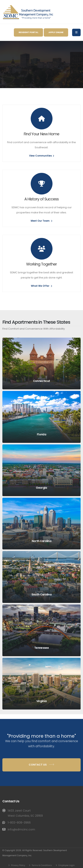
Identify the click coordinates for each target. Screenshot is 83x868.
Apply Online (56, 32)
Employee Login (66, 865)
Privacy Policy (18, 865)
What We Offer (41, 286)
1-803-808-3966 (19, 823)
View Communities (42, 156)
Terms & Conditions (41, 865)
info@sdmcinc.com (21, 829)
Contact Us (41, 764)
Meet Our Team (41, 221)
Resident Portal (28, 32)
